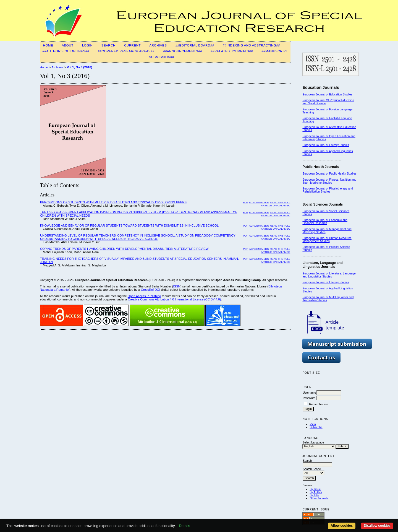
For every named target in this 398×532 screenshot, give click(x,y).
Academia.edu (259, 202)
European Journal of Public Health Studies (329, 174)
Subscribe (316, 427)
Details (184, 526)
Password (309, 398)
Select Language (313, 443)
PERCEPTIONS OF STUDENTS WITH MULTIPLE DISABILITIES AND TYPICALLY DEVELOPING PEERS (113, 202)
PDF (246, 202)
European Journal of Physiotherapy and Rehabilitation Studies (328, 190)
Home (48, 45)
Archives (158, 45)
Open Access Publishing (144, 296)
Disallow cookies (377, 526)
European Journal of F (317, 109)
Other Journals (319, 498)
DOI (157, 290)
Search (108, 45)
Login (87, 45)
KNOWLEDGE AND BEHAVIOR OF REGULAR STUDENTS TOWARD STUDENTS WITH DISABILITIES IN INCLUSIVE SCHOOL (129, 225)
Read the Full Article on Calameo (276, 204)
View (313, 424)
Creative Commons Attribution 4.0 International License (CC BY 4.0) (174, 299)
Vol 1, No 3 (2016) (80, 67)
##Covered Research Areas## (126, 51)
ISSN (177, 286)
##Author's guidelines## (66, 51)
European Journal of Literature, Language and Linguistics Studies (329, 275)
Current (132, 45)
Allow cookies (342, 526)
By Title (314, 495)
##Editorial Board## (195, 45)
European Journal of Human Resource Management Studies (327, 240)
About (67, 45)
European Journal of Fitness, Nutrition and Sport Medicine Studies (329, 181)
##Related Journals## (232, 51)
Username (309, 393)
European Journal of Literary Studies (326, 145)
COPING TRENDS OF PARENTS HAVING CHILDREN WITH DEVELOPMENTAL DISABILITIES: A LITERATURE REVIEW (124, 249)
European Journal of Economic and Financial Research (325, 222)
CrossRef (147, 290)
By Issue (315, 489)
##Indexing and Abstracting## (251, 45)
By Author (316, 492)
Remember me (319, 404)
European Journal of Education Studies (327, 94)
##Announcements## (183, 51)
